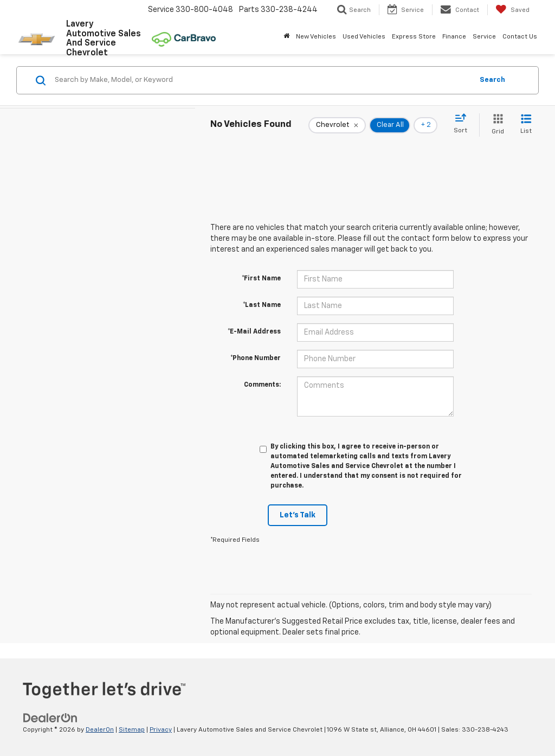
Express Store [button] (414, 37)
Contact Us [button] (520, 37)
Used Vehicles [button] (364, 37)
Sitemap (132, 730)
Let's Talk (298, 515)
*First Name (261, 279)
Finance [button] (454, 37)
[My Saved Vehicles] (512, 10)
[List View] (526, 125)
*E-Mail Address (254, 332)
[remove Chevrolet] (337, 125)
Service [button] (484, 37)
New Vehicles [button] (316, 37)
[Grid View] (496, 125)
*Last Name (262, 305)
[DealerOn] (50, 717)
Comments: (262, 385)
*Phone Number (256, 358)
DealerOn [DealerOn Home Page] (100, 730)
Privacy (161, 730)
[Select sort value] (464, 124)
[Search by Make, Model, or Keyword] (262, 80)
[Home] (286, 37)
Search (492, 80)
